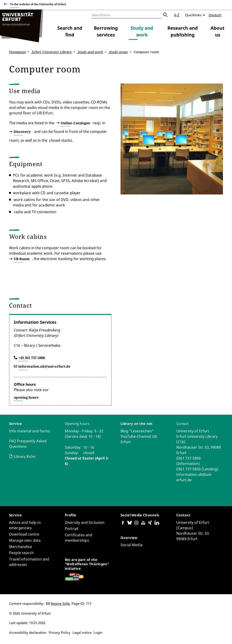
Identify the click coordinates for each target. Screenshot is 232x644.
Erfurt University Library (51, 52)
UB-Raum (22, 259)
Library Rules (25, 456)
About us (217, 31)
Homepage (17, 52)
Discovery (22, 132)
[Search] (126, 15)
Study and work (142, 31)
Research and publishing (183, 31)
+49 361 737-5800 (32, 358)
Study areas (118, 52)
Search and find (70, 31)
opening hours (26, 397)
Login (98, 632)
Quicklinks (193, 15)
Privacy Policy (59, 632)
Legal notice (82, 632)
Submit (165, 15)
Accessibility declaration (28, 632)
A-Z (177, 15)
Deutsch (215, 15)
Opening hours (77, 424)
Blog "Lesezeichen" (137, 431)
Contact (182, 424)
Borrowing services (106, 31)
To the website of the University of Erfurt (38, 5)
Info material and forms (30, 431)
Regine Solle (60, 603)
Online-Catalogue (76, 123)
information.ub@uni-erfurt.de (44, 366)
